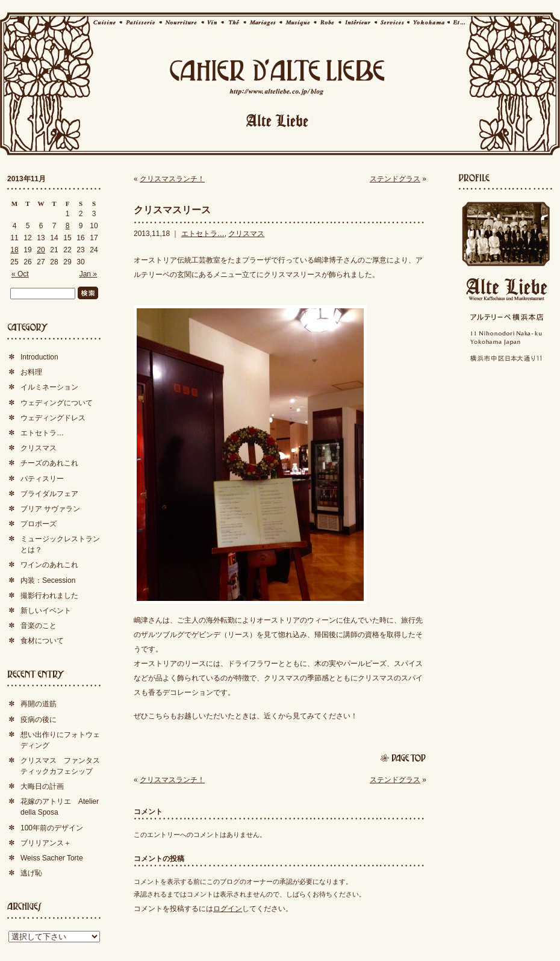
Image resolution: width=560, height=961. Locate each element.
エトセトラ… (203, 234)
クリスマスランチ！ (172, 179)
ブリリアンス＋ (46, 843)
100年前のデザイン (52, 828)
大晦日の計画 (42, 786)
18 (14, 250)
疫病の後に (39, 720)
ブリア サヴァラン (50, 509)
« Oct (20, 274)
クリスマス (246, 234)
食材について (42, 641)
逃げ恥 (31, 873)
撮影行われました (49, 596)
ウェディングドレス (53, 418)
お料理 (31, 372)
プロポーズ (39, 524)
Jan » (88, 274)
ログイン (228, 909)
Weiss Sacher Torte (52, 858)
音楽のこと (39, 626)
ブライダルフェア (49, 494)
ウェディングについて (57, 403)
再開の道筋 (39, 704)
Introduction (39, 357)
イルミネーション (49, 387)
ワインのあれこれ (49, 565)
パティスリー (42, 479)
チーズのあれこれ (49, 463)
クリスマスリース (172, 210)
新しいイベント (46, 611)
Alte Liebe (506, 289)
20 (41, 250)
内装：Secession (48, 580)
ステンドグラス (395, 179)
